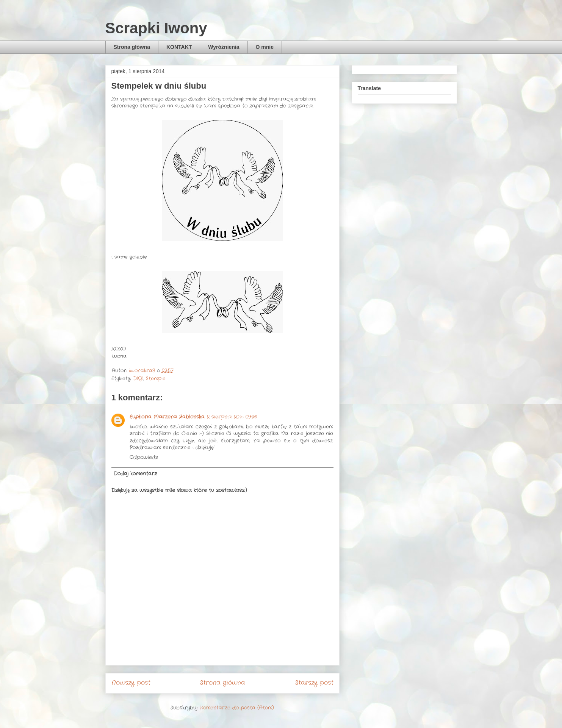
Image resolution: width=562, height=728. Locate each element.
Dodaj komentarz (135, 474)
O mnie (265, 47)
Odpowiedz (144, 457)
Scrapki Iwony (156, 28)
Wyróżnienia (224, 47)
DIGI (138, 379)
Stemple (156, 379)
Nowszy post (131, 683)
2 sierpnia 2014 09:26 (232, 417)
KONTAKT (179, 47)
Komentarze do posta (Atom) (237, 708)
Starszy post (314, 683)
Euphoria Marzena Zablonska (167, 417)
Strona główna (132, 47)
